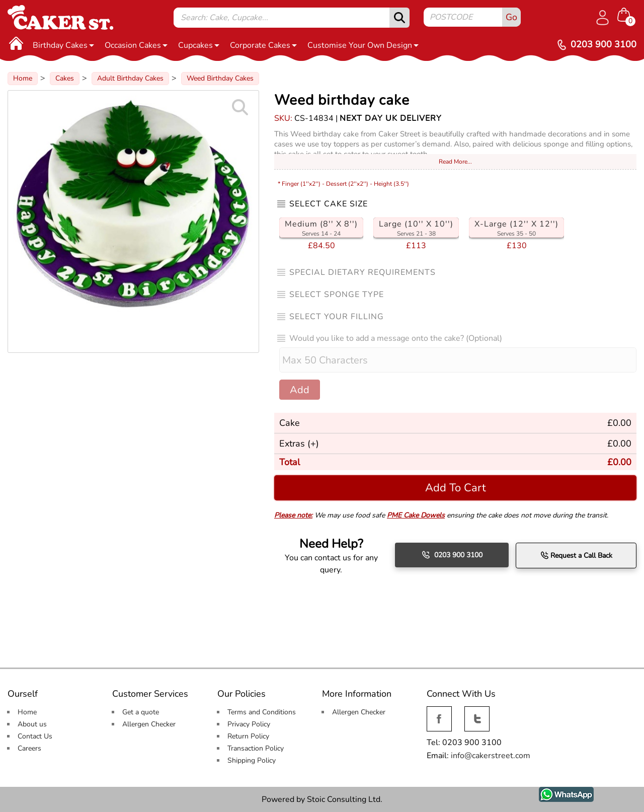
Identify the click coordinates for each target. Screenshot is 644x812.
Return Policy (248, 736)
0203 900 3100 (452, 555)
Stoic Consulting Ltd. (345, 799)
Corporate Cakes (263, 45)
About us (32, 724)
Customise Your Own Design (363, 45)
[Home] (16, 43)
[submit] (399, 18)
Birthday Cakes (63, 45)
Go (511, 17)
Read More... (455, 162)
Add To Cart (456, 488)
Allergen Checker (149, 724)
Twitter (476, 712)
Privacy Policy (249, 724)
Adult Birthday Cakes (130, 78)
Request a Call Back (576, 555)
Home (23, 78)
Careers (29, 748)
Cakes (65, 78)
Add (300, 390)
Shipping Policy (252, 760)
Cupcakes (199, 45)
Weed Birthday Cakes (220, 78)
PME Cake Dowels (416, 515)
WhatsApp (559, 792)
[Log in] (602, 18)
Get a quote (141, 712)
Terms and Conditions (262, 712)
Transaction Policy (256, 748)
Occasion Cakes (136, 45)
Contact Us (35, 736)
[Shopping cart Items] (627, 16)
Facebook (439, 712)
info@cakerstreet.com (491, 756)
